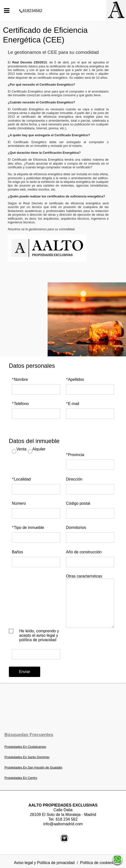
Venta (21, 449)
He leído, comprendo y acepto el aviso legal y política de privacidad (39, 635)
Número (19, 503)
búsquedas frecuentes (29, 735)
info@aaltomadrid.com (63, 824)
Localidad (21, 479)
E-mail (73, 404)
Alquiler (39, 449)
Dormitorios (76, 528)
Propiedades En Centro (21, 778)
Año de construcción (84, 552)
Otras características (84, 576)
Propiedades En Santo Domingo (27, 757)
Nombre (20, 379)
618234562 (63, 3)
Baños (17, 552)
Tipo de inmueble (28, 528)
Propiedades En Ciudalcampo (25, 747)
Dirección (74, 479)
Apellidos (75, 379)
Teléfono (20, 404)
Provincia (75, 455)
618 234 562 (67, 819)
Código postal (78, 503)
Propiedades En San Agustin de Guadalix (33, 767)
